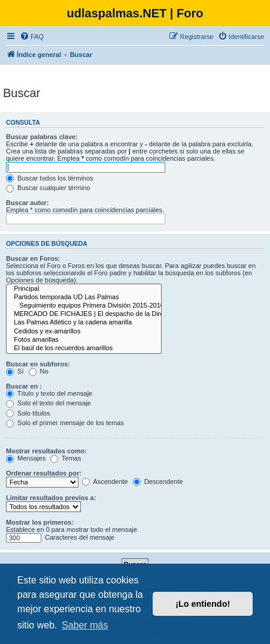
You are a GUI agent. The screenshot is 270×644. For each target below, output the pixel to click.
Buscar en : (24, 386)
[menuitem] (32, 37)
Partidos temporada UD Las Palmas (84, 297)
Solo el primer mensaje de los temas (65, 423)
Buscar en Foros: (33, 258)
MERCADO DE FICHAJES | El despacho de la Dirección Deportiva (84, 314)
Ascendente (105, 482)
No (39, 371)
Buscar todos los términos (50, 178)
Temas (66, 458)
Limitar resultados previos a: (51, 498)
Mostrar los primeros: (40, 522)
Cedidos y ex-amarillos (84, 332)
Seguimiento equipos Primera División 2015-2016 (84, 306)
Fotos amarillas (84, 340)
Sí (15, 371)
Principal (84, 289)
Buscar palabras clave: (42, 137)
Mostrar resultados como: (46, 451)
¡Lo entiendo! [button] (203, 604)
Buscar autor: (28, 203)
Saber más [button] (85, 625)
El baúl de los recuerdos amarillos (84, 348)
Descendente (158, 482)
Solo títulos (28, 413)
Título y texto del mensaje (49, 393)
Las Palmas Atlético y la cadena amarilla (84, 323)
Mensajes (26, 458)
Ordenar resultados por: (44, 473)
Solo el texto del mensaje (48, 403)
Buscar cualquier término (48, 188)
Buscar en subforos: (38, 364)
